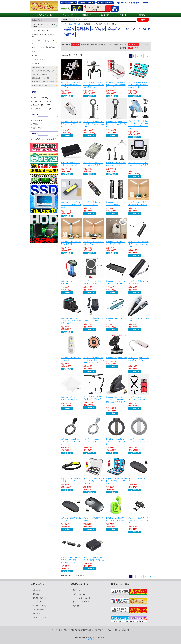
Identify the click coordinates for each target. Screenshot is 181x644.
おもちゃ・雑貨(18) (39, 60)
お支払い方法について (40, 618)
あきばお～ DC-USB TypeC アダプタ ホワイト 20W (71, 124)
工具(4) (34, 51)
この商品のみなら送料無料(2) (45, 139)
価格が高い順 (104, 45)
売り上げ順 (114, 45)
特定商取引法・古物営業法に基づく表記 (84, 630)
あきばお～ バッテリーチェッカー (71, 282)
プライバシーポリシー (106, 630)
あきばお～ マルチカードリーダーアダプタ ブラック (138, 520)
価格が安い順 (92, 45)
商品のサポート (78, 590)
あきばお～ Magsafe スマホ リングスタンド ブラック (71, 442)
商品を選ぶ (36, 594)
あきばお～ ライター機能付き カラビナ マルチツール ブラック (71, 85)
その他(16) (36, 64)
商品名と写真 (134, 45)
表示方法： (124, 45)
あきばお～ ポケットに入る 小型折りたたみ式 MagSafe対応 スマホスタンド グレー (138, 125)
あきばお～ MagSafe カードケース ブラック (93, 282)
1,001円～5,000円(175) (42, 101)
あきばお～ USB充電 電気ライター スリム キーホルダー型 (138, 244)
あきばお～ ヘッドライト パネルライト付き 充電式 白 (138, 165)
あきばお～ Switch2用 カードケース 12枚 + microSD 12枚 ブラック (116, 481)
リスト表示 (144, 45)
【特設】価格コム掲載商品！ (40, 74)
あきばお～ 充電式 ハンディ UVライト (138, 282)
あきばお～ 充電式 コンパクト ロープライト (93, 203)
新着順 (83, 45)
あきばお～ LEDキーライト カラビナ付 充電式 (93, 164)
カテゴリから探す (44, 15)
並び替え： (66, 45)
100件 (136, 48)
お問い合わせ (118, 630)
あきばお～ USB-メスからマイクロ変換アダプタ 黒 (94, 559)
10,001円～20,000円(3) (42, 109)
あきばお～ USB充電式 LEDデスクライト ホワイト (139, 203)
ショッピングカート (39, 602)
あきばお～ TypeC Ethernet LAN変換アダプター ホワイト (139, 360)
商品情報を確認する (39, 598)
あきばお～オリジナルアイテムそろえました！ (44, 25)
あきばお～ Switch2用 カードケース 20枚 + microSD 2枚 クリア (116, 85)
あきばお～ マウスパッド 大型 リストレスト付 (71, 164)
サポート (123, 15)
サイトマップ (68, 15)
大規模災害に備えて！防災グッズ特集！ (43, 82)
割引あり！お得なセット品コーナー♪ (42, 85)
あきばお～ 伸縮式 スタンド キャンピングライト (116, 164)
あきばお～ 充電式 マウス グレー (93, 519)
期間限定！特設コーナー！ (39, 67)
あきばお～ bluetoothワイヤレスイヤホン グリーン (116, 519)
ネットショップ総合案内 (81, 602)
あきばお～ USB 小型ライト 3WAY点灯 (71, 359)
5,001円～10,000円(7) (42, 105)
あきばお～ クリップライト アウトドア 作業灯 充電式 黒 (71, 205)
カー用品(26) (36, 55)
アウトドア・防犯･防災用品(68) (43, 47)
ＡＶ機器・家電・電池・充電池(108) (43, 36)
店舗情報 (142, 15)
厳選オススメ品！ (38, 20)
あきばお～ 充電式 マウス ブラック (71, 519)
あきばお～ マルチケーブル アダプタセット (116, 203)
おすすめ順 (75, 45)
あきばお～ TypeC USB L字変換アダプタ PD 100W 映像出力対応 (71, 321)
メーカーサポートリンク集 (82, 598)
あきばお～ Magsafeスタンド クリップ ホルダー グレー (116, 124)
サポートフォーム (79, 594)
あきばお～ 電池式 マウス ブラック (138, 480)
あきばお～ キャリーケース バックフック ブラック (138, 398)
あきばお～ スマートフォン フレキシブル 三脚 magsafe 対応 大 (94, 85)
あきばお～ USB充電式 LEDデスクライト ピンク (94, 243)
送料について (37, 614)
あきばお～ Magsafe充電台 (116, 358)
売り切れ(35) (38, 128)
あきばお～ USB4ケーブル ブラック (139, 319)
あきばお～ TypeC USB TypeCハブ (116, 319)
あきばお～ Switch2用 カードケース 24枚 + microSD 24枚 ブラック (139, 85)
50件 (131, 48)
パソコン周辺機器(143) (40, 30)
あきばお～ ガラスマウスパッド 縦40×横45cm (71, 398)
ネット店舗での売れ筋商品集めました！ (43, 71)
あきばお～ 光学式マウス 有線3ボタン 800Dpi (93, 319)
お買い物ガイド (78, 606)
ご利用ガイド (86, 15)
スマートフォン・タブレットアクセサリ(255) (43, 42)
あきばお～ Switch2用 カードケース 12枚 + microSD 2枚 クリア (94, 481)
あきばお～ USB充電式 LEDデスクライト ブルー (71, 243)
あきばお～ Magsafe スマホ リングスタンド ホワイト (93, 442)
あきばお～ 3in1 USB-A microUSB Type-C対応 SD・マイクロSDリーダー (71, 560)
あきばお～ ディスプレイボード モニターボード (116, 282)
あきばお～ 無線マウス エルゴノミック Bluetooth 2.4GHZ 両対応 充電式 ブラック (116, 401)
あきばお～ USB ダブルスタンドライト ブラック (93, 398)
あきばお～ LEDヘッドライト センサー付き (71, 480)
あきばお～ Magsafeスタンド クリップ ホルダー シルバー (94, 124)
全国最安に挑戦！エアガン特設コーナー (43, 78)
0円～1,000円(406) (41, 98)
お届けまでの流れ (38, 610)
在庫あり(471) (39, 120)
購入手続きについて (39, 606)
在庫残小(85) (38, 124)
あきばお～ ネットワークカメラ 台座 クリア (116, 243)
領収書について (38, 590)
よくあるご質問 (105, 15)
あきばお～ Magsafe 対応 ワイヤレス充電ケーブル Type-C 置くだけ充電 (94, 360)
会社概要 (126, 630)
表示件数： (124, 48)
